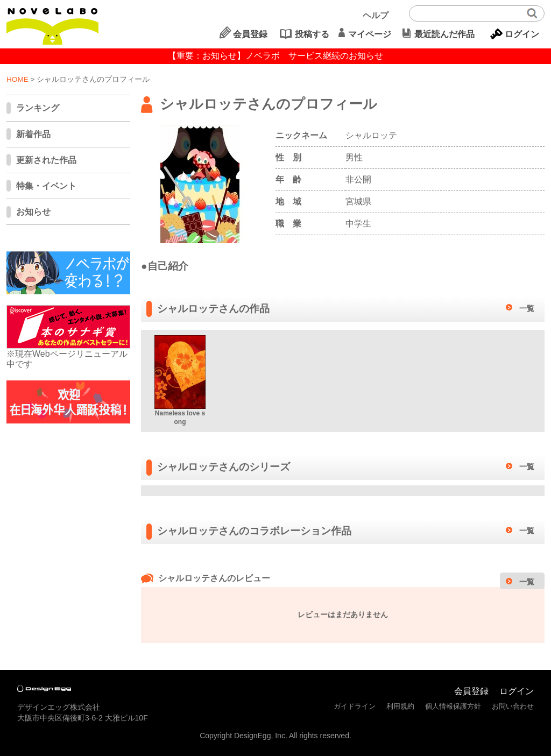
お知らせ (33, 212)
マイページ (370, 34)
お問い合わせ (513, 706)
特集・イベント (46, 186)
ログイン (522, 34)
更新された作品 (46, 160)
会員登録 (250, 34)
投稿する (312, 34)
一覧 (527, 308)
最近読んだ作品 (444, 34)
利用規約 (400, 706)
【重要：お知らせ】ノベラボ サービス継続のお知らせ (275, 56)
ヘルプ (376, 15)
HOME (17, 79)
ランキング (38, 108)
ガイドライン (355, 706)
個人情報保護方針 (453, 706)
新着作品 (33, 134)
